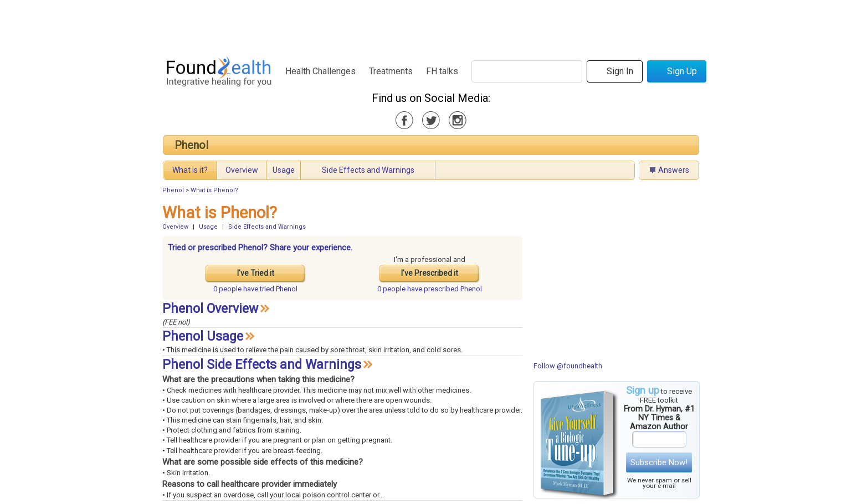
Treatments (391, 71)
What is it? (190, 170)
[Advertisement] (430, 25)
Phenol (191, 145)
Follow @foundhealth (568, 366)
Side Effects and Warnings (368, 170)
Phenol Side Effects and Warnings (262, 365)
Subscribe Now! (659, 462)
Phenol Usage (203, 336)
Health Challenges (320, 71)
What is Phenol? (214, 190)
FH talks (442, 71)
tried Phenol (255, 289)
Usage (284, 170)
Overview (242, 170)
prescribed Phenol (430, 289)
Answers (674, 170)
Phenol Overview (210, 309)
